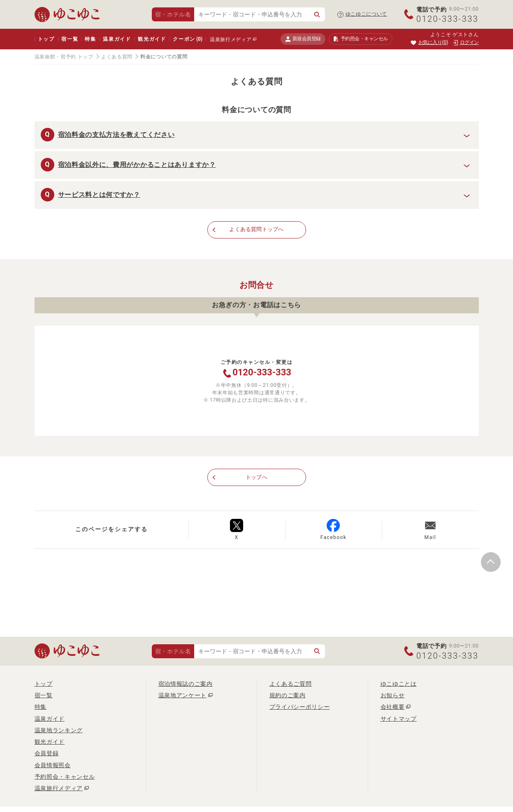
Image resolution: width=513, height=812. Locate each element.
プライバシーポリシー (300, 708)
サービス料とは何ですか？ (99, 195)
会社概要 (393, 708)
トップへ (256, 478)
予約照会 (361, 39)
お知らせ (393, 696)
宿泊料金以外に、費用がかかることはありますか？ (137, 165)
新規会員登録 (303, 39)
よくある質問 (117, 57)
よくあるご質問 (291, 684)
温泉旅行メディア (231, 39)
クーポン (188, 39)
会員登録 (47, 754)
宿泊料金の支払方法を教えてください (116, 135)
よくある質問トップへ (256, 230)
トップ (46, 39)
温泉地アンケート (183, 696)
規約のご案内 (288, 696)
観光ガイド (152, 39)
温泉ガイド (117, 39)
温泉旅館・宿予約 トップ (64, 57)
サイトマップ (399, 719)
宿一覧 (70, 39)
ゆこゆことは (399, 684)
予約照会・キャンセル (65, 777)
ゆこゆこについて (367, 14)
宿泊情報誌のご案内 (186, 684)
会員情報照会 (53, 766)
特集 (91, 39)
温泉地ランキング (59, 731)
